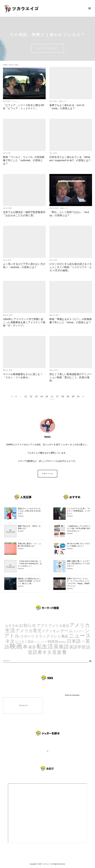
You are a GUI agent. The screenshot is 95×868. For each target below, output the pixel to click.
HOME (5, 65)
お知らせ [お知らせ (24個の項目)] (28, 625)
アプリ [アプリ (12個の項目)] (42, 625)
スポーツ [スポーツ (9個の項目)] (27, 636)
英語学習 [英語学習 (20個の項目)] (77, 647)
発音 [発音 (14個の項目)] (32, 647)
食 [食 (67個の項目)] (64, 652)
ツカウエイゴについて (48, 48)
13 (36, 396)
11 (26, 396)
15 (47, 396)
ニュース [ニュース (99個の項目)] (80, 636)
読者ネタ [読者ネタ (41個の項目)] (42, 652)
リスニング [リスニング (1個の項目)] (39, 642)
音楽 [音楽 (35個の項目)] (57, 652)
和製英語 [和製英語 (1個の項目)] (62, 642)
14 (42, 396)
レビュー (15, 101)
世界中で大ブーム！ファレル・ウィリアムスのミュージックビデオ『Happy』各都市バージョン (79, 583)
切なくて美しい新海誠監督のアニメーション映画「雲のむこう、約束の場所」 (71, 377)
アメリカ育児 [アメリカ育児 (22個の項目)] (28, 631)
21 (78, 396)
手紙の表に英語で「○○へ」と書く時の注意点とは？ (30, 546)
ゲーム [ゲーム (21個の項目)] (67, 631)
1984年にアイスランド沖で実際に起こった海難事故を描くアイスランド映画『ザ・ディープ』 (24, 322)
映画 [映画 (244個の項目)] (16, 646)
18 (63, 396)
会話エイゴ (63, 101)
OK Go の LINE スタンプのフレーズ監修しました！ (79, 546)
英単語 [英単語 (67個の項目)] (61, 647)
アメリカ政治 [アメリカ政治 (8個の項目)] (59, 626)
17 (57, 396)
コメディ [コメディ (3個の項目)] (79, 631)
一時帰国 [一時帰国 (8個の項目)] (51, 642)
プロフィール (47, 474)
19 (68, 396)
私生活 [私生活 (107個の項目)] (45, 646)
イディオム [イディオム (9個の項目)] (51, 631)
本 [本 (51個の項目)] (25, 647)
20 (73, 396)
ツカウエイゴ (23, 705)
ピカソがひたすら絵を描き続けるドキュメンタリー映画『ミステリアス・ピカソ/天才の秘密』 (71, 267)
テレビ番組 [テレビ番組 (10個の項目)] (59, 636)
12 (31, 396)
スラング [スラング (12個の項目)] (42, 636)
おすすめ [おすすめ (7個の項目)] (12, 626)
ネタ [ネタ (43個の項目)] (10, 641)
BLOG (11, 65)
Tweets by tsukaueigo (72, 695)
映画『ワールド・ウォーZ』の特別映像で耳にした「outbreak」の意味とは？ (24, 160)
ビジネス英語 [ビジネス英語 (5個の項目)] (24, 642)
